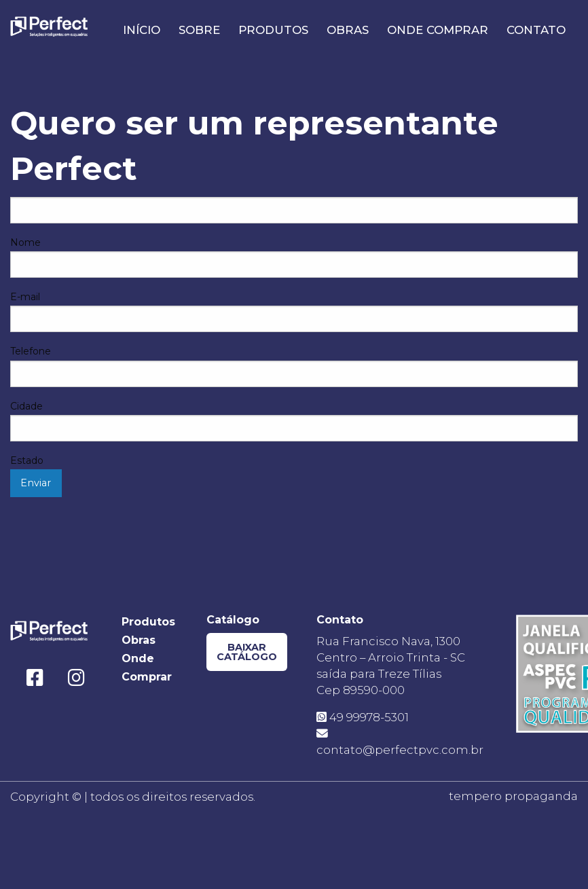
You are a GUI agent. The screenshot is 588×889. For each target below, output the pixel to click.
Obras (348, 30)
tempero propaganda (513, 796)
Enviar (36, 483)
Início (142, 30)
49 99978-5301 (363, 717)
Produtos (273, 30)
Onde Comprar (438, 30)
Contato (536, 30)
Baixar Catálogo (247, 652)
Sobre (199, 30)
